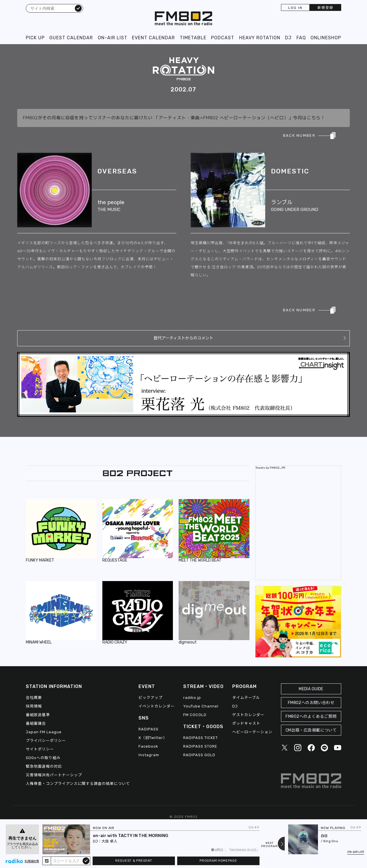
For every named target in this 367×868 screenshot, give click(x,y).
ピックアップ (151, 698)
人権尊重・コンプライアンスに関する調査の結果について (78, 784)
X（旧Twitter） (153, 738)
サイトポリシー (40, 749)
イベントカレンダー (157, 706)
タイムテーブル (246, 698)
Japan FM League (44, 732)
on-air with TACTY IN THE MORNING (131, 836)
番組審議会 (36, 723)
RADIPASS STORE (200, 746)
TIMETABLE (193, 38)
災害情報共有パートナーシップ (54, 775)
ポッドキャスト (246, 723)
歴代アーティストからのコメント (183, 338)
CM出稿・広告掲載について (311, 730)
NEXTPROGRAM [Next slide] (270, 845)
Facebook (148, 746)
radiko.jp (192, 698)
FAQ (301, 38)
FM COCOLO (195, 715)
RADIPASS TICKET (201, 738)
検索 (78, 8)
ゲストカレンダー (248, 715)
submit (86, 861)
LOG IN (295, 8)
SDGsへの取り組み (43, 758)
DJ (288, 38)
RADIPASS (149, 729)
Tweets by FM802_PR (270, 468)
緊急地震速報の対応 (44, 766)
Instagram (149, 755)
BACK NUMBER (299, 135)
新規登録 (325, 8)
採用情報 (34, 706)
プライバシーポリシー (46, 741)
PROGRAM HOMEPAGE (218, 861)
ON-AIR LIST (113, 38)
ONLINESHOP (326, 38)
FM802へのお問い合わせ (311, 703)
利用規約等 (32, 861)
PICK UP (35, 38)
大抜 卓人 (109, 841)
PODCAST (223, 38)
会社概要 (34, 698)
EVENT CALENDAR (153, 38)
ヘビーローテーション (252, 732)
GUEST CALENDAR (71, 38)
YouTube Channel (201, 706)
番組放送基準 (38, 715)
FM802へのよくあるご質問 (311, 717)
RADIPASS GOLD (199, 755)
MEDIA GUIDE (311, 689)
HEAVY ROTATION (260, 38)
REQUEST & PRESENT (134, 861)
